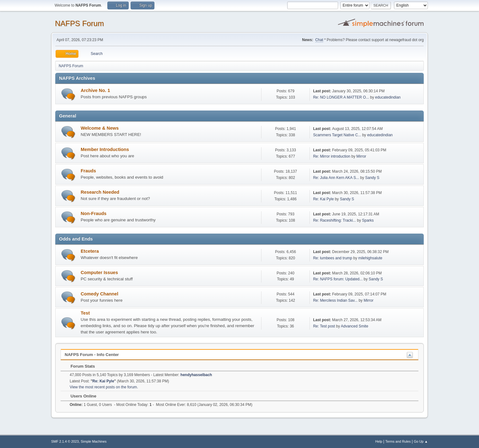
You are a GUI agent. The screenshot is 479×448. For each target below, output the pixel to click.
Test (85, 313)
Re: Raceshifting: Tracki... (334, 220)
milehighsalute (370, 258)
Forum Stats (80, 366)
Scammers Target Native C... (337, 135)
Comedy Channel (100, 294)
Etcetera (90, 251)
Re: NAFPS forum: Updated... (338, 279)
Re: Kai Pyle (323, 199)
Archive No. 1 (95, 90)
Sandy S (372, 178)
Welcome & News (100, 128)
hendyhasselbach (196, 375)
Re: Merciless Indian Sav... (335, 300)
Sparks (368, 220)
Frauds (88, 171)
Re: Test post (324, 326)
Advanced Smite (355, 326)
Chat (319, 40)
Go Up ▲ (421, 441)
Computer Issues (99, 273)
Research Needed (100, 192)
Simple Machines (94, 441)
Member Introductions (105, 149)
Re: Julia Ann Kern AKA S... (336, 178)
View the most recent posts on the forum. (104, 387)
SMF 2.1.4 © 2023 (65, 441)
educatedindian (388, 97)
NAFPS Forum (79, 23)
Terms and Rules (398, 441)
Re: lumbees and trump (333, 258)
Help (379, 441)
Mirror (361, 156)
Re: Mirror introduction (332, 156)
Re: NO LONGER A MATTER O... (341, 97)
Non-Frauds (94, 213)
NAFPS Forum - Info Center (92, 355)
